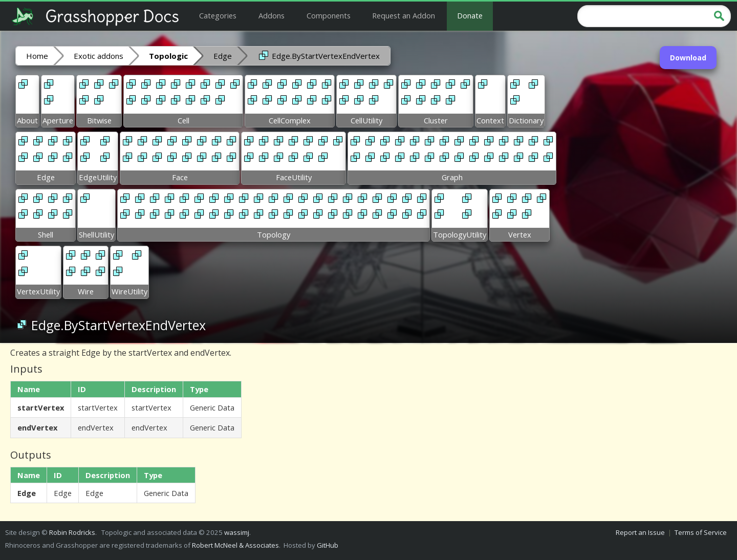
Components (329, 15)
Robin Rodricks (72, 532)
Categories (218, 15)
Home (37, 56)
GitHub (328, 545)
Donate (470, 15)
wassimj (237, 532)
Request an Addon (404, 15)
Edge (223, 56)
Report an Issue (640, 532)
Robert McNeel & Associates (235, 545)
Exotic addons (99, 56)
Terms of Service (701, 532)
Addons (272, 15)
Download (688, 58)
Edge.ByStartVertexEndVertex (319, 55)
